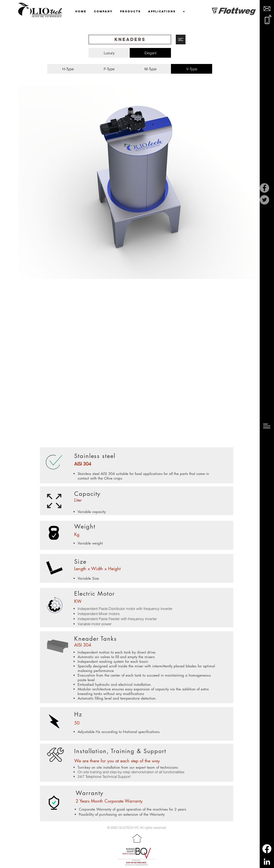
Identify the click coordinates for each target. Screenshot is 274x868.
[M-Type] (150, 69)
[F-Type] (109, 69)
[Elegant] (150, 53)
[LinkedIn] (267, 862)
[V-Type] (192, 69)
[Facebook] (264, 188)
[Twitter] (264, 200)
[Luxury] (109, 53)
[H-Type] (68, 69)
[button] (267, 9)
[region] (137, 182)
